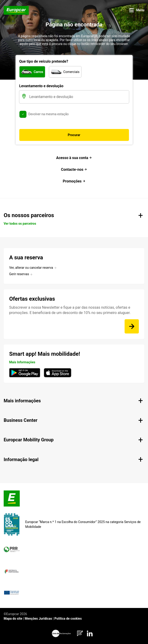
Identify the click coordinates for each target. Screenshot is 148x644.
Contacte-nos (74, 169)
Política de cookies (68, 619)
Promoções (74, 181)
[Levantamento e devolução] (79, 97)
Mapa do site (13, 619)
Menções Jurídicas (38, 619)
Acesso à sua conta (74, 158)
